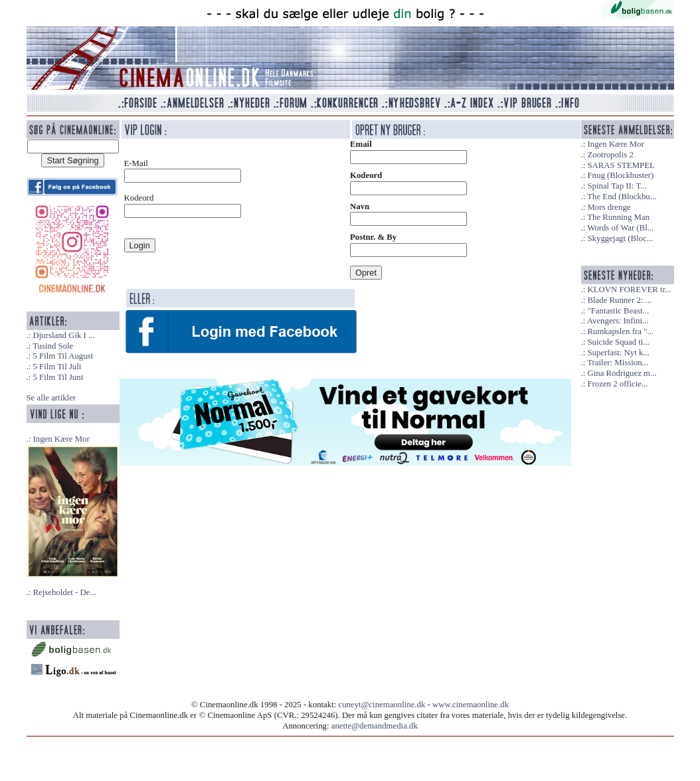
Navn (360, 207)
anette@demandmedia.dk (375, 726)
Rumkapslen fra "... (620, 331)
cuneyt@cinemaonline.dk (382, 705)
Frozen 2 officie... (617, 384)
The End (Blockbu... (622, 197)
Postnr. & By (373, 237)
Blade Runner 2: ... (619, 300)
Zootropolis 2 (610, 155)
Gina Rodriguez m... (622, 373)
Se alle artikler (51, 398)
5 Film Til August (63, 356)
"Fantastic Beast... (618, 311)
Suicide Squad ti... (618, 342)
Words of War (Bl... (620, 228)
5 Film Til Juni (58, 377)
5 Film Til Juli (57, 367)
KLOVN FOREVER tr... (629, 290)
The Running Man (618, 217)
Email (361, 144)
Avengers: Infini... (618, 321)
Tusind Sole (53, 346)
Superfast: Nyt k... (618, 353)
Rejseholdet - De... (64, 592)
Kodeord (366, 175)
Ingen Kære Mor (61, 439)
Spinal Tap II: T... (617, 186)
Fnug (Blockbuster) (620, 175)
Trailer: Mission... (618, 363)
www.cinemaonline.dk (471, 705)
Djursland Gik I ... (63, 335)
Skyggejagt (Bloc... (620, 238)
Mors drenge (609, 207)
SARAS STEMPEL (621, 165)
